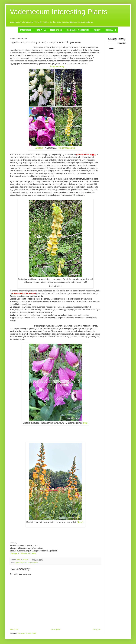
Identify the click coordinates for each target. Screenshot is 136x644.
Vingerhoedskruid (67, 148)
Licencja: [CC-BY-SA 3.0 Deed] (23, 553)
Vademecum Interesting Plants (59, 12)
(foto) (86, 423)
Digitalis (39, 148)
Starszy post (97, 630)
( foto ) (80, 522)
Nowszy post (14, 630)
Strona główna (56, 630)
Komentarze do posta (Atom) (27, 633)
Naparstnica (24, 563)
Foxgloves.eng (57, 66)
